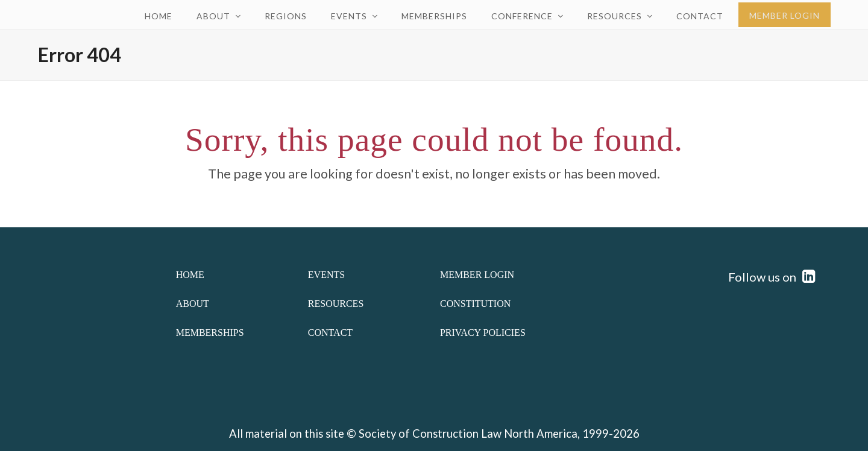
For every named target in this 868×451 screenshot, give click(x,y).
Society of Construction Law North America (468, 434)
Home (190, 275)
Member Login (477, 275)
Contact (330, 333)
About (193, 304)
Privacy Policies (483, 333)
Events (326, 275)
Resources (336, 304)
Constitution (475, 304)
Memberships (210, 333)
